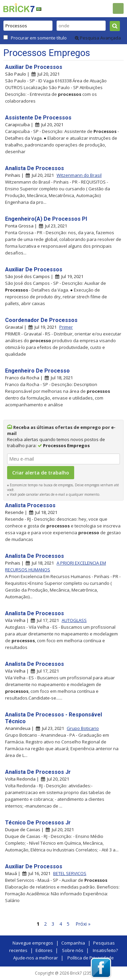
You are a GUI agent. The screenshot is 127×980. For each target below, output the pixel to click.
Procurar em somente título (39, 38)
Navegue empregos (33, 943)
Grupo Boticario (83, 728)
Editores (44, 950)
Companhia (73, 943)
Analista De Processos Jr (38, 772)
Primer (66, 327)
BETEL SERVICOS (70, 873)
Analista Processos (30, 505)
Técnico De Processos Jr (38, 823)
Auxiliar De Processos (34, 67)
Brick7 (19, 8)
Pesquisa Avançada (98, 38)
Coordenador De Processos (41, 320)
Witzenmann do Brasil (79, 175)
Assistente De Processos (38, 118)
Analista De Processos (35, 168)
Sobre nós (73, 950)
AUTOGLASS (74, 620)
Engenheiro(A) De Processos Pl (46, 219)
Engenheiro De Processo (37, 371)
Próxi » (83, 924)
